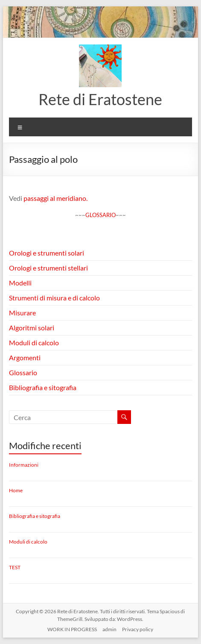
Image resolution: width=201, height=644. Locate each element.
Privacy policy (138, 629)
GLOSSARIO (100, 215)
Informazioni (24, 465)
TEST (15, 567)
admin (109, 629)
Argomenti (25, 357)
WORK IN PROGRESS (72, 629)
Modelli (20, 283)
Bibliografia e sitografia (43, 387)
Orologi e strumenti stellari (48, 268)
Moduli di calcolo (34, 343)
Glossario (23, 372)
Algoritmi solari (32, 328)
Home (16, 490)
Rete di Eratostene (100, 99)
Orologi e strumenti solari (47, 253)
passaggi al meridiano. (55, 198)
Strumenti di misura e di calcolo (54, 298)
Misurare (22, 313)
